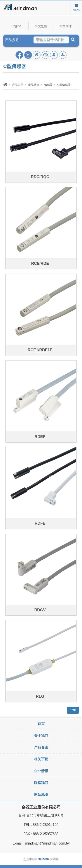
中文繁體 (41, 26)
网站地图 (41, 795)
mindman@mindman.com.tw (47, 843)
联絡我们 (41, 783)
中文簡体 (66, 26)
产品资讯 (41, 747)
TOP (73, 710)
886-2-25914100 (46, 825)
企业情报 (41, 771)
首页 (41, 724)
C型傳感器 (64, 85)
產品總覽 (34, 85)
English (16, 26)
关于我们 (41, 736)
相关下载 (41, 759)
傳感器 (48, 85)
